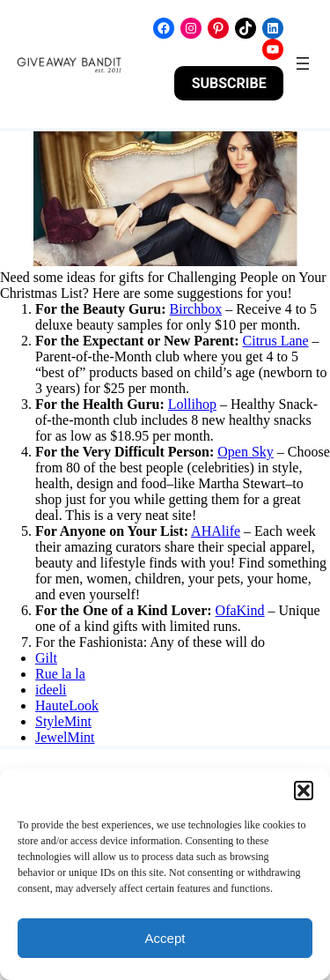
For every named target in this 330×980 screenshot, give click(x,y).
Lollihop (192, 404)
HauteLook (67, 705)
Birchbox (196, 309)
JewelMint (65, 737)
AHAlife (216, 531)
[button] (304, 791)
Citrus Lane (276, 341)
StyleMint (63, 721)
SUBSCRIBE (229, 83)
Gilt (46, 658)
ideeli (51, 690)
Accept (165, 938)
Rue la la (60, 674)
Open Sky (246, 452)
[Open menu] (303, 63)
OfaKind (240, 610)
